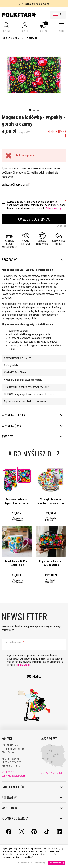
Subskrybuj (34, 676)
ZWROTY (32, 437)
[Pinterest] (34, 833)
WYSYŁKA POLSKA (32, 415)
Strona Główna (11, 38)
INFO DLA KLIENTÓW (32, 787)
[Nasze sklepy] (53, 767)
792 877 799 (8, 772)
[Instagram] (21, 833)
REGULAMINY (32, 797)
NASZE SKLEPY (49, 739)
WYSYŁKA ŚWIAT (32, 426)
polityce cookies (32, 854)
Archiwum (32, 38)
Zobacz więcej (53, 208)
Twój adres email (13, 642)
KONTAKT (7, 739)
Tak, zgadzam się (57, 863)
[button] (7, 28)
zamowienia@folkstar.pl (14, 776)
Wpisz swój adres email (15, 185)
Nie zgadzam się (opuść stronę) (32, 863)
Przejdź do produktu (17, 495)
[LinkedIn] (59, 833)
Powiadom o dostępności (34, 219)
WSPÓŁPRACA (32, 808)
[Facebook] (9, 833)
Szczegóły (32, 260)
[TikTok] (47, 833)
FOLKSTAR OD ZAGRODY (32, 818)
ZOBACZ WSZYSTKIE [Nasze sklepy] (51, 773)
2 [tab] (34, 110)
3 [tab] (38, 110)
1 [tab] (30, 110)
